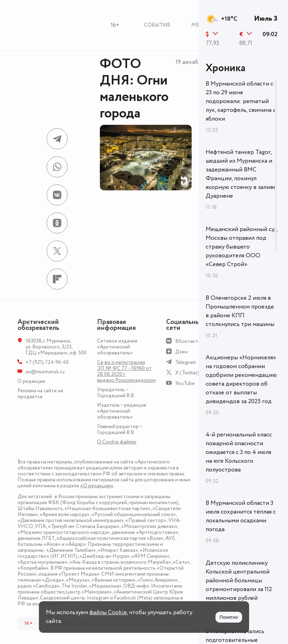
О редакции (31, 381)
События (157, 25)
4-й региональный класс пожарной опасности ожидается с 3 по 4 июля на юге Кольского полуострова (239, 452)
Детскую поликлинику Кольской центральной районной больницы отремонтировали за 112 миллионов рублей (239, 581)
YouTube (185, 383)
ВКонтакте (188, 341)
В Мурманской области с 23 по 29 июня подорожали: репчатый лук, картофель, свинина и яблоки (241, 101)
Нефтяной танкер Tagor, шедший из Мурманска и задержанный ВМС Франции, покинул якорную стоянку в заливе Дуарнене (241, 174)
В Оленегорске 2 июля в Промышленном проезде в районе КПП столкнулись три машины (240, 311)
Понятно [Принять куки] (229, 617)
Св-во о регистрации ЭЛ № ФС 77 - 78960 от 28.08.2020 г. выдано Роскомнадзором (126, 371)
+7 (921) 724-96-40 (47, 362)
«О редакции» (97, 486)
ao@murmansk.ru (45, 372)
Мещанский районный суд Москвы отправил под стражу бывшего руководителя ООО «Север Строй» (242, 247)
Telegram (186, 362)
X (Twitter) (187, 373)
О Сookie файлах (117, 442)
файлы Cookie (108, 612)
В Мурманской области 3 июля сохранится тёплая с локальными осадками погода (241, 516)
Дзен (181, 352)
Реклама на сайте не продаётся (40, 394)
